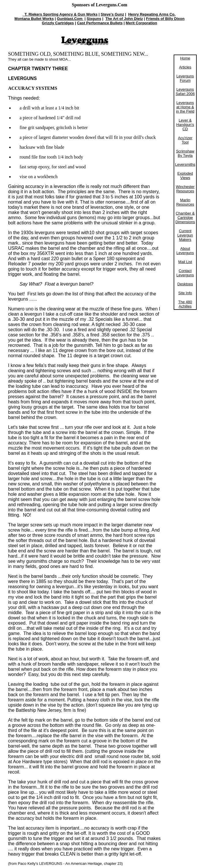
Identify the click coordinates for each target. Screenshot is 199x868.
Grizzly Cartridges (58, 23)
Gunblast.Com (70, 19)
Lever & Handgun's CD (185, 125)
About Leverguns (185, 251)
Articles (185, 67)
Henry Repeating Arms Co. (152, 14)
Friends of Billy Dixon (165, 19)
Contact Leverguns (185, 273)
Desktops (185, 284)
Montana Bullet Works (34, 19)
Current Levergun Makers (185, 235)
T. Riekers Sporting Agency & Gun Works (60, 14)
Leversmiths (185, 164)
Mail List (185, 262)
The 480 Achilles (185, 304)
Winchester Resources (185, 189)
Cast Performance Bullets (100, 23)
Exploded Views (185, 176)
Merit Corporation (142, 23)
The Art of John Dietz (124, 19)
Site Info (185, 293)
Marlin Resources (185, 202)
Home (185, 58)
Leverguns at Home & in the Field (185, 107)
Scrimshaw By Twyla (185, 153)
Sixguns (94, 19)
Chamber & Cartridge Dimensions (185, 218)
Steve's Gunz (112, 14)
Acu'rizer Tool (185, 140)
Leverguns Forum (185, 78)
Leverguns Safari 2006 (185, 92)
